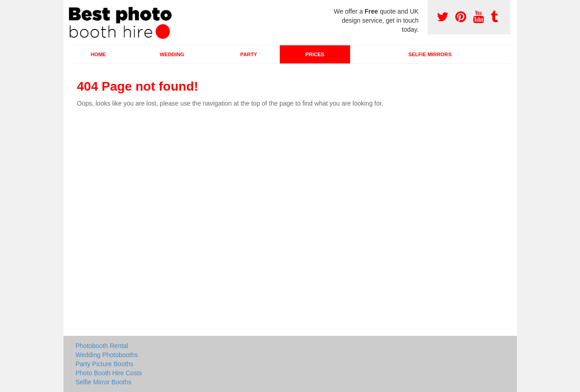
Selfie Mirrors (430, 54)
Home (98, 54)
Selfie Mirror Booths (104, 382)
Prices (315, 54)
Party (249, 54)
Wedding (172, 54)
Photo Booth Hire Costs (109, 373)
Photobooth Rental (102, 346)
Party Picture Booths (105, 364)
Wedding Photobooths (107, 355)
